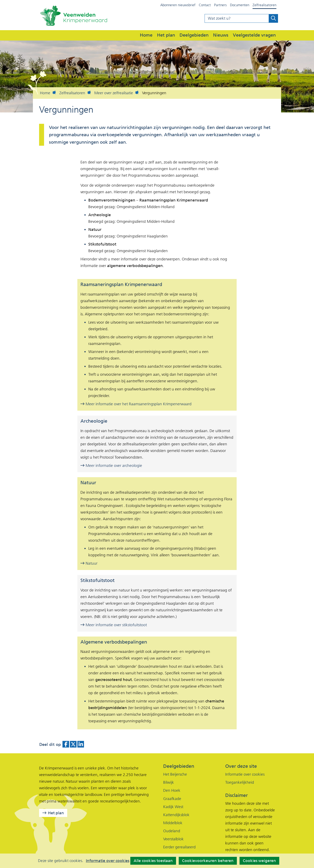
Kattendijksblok (176, 815)
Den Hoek (172, 790)
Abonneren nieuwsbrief (178, 5)
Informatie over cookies (108, 861)
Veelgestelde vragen (254, 35)
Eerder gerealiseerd (179, 847)
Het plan (166, 35)
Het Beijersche (175, 774)
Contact (205, 5)
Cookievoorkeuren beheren (208, 861)
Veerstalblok (173, 839)
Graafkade (172, 799)
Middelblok (173, 823)
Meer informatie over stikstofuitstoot (114, 625)
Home (146, 35)
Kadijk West (173, 807)
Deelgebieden (194, 35)
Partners (220, 5)
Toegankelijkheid (240, 782)
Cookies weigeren (259, 861)
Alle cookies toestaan (153, 861)
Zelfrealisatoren (264, 5)
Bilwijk (169, 782)
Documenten (240, 5)
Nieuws (221, 35)
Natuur (89, 563)
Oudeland (172, 831)
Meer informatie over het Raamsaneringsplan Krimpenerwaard (136, 404)
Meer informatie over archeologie (111, 466)
